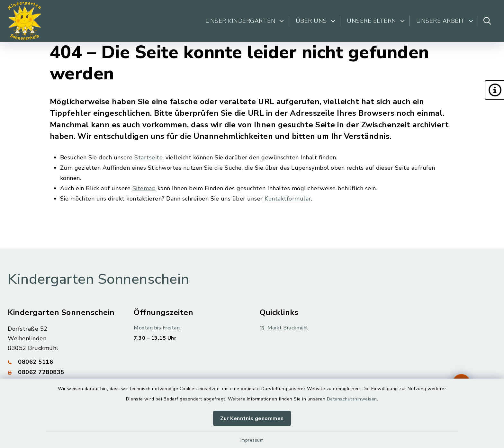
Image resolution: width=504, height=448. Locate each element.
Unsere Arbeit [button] (445, 21)
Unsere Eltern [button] (376, 21)
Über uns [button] (316, 21)
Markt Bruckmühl (284, 328)
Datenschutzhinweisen (352, 399)
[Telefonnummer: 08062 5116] (63, 362)
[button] (494, 90)
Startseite (148, 157)
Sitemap (144, 188)
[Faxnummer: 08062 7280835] (63, 372)
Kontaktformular (288, 199)
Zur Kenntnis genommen (252, 418)
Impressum (252, 440)
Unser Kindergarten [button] (245, 21)
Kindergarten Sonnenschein (99, 279)
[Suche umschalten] (487, 21)
